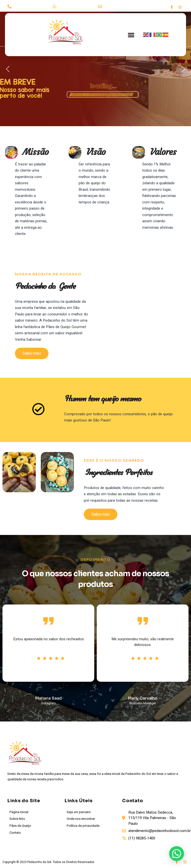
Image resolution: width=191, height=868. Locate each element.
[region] (95, 69)
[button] (131, 35)
